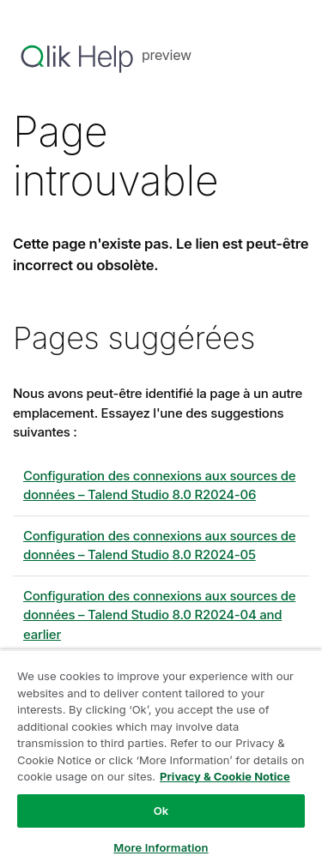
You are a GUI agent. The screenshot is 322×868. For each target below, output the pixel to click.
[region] (161, 759)
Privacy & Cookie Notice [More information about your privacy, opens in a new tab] (225, 776)
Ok (161, 811)
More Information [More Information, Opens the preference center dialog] (161, 847)
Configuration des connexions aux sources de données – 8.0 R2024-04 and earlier (159, 615)
